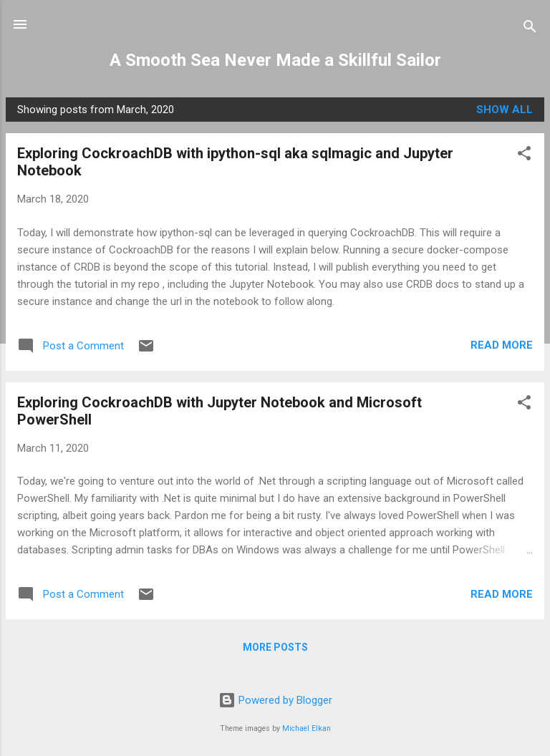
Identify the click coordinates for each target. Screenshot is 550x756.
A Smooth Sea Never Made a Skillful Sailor (275, 60)
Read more (502, 345)
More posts (275, 647)
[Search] (530, 29)
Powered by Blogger (275, 700)
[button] (524, 156)
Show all (505, 110)
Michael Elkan (307, 728)
